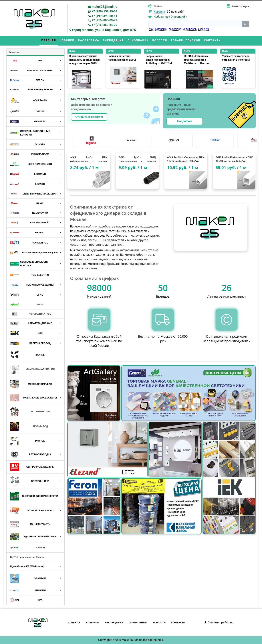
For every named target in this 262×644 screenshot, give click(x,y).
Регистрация (240, 6)
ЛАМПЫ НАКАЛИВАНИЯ (32, 369)
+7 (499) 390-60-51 (104, 16)
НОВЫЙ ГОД (29, 426)
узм (151, 29)
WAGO (27, 305)
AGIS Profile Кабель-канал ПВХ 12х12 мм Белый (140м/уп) (186, 159)
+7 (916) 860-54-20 (104, 25)
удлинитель (190, 29)
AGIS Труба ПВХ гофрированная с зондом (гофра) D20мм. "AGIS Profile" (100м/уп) (89, 159)
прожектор (175, 29)
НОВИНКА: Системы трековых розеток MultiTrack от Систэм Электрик (196, 60)
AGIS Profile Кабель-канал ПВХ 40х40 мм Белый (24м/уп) (234, 159)
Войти (158, 6)
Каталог (15, 52)
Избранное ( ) (170, 17)
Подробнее (185, 121)
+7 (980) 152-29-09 (104, 11)
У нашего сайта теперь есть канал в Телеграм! (236, 58)
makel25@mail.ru (105, 7)
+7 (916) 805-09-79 (104, 20)
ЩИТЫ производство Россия (27, 557)
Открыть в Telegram (89, 117)
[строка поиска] (195, 24)
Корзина (159, 12)
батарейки (161, 29)
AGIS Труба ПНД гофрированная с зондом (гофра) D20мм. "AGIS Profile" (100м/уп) (137, 159)
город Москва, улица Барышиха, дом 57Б (104, 30)
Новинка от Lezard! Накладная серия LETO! (122, 58)
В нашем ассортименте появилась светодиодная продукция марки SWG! (85, 60)
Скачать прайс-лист (219, 622)
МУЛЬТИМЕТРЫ (30, 412)
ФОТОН (28, 548)
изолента (204, 29)
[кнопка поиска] (245, 24)
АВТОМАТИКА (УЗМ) (31, 314)
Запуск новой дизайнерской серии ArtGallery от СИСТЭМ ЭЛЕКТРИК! (159, 60)
